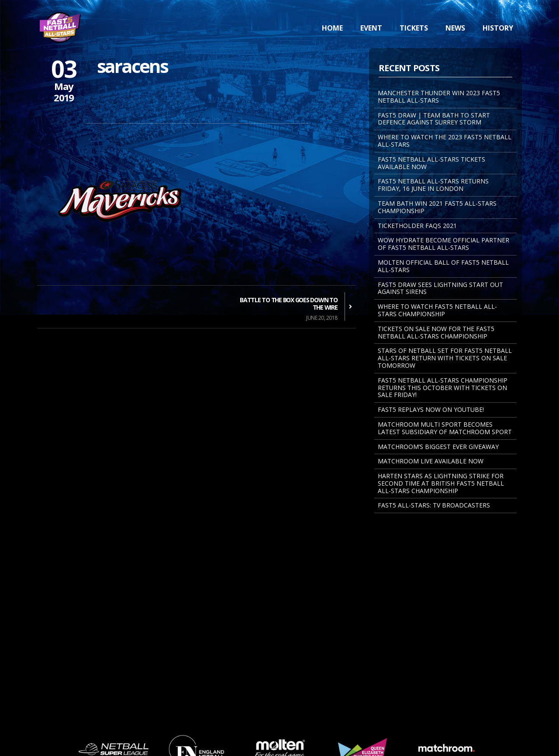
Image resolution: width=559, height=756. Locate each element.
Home (332, 28)
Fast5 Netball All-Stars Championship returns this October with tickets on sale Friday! (443, 388)
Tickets (414, 28)
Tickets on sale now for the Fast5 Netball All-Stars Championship (436, 332)
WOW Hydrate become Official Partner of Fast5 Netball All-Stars (443, 244)
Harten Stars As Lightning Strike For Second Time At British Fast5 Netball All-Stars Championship (441, 483)
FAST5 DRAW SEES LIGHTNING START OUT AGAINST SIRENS (440, 288)
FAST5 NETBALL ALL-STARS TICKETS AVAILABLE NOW (431, 163)
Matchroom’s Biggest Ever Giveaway (438, 447)
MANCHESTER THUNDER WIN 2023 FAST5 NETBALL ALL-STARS (439, 97)
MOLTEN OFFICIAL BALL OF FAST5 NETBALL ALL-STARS (443, 266)
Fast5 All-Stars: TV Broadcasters (434, 505)
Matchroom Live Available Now (431, 461)
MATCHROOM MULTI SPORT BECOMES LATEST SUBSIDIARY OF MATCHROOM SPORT (445, 428)
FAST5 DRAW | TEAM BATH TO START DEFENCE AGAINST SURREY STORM (434, 119)
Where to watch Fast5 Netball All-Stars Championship (437, 310)
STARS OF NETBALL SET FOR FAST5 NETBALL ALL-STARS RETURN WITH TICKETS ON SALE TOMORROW (445, 358)
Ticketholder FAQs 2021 (417, 226)
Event (371, 28)
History (498, 28)
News (455, 28)
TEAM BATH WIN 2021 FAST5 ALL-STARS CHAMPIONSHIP (437, 207)
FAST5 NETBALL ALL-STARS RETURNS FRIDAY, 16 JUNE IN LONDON (433, 185)
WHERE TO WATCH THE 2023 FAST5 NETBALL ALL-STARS (445, 141)
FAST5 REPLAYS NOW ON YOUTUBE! (431, 409)
